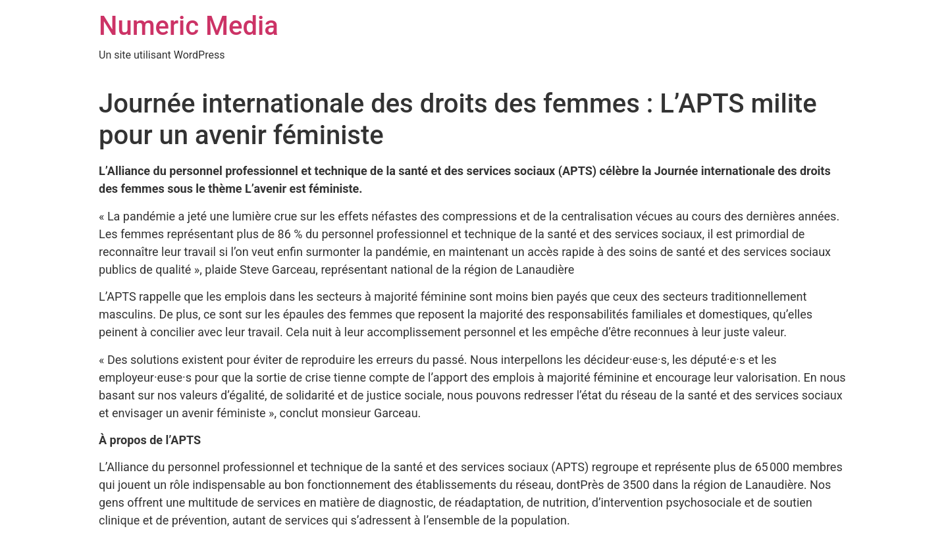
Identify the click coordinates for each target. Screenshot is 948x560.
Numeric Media (189, 26)
